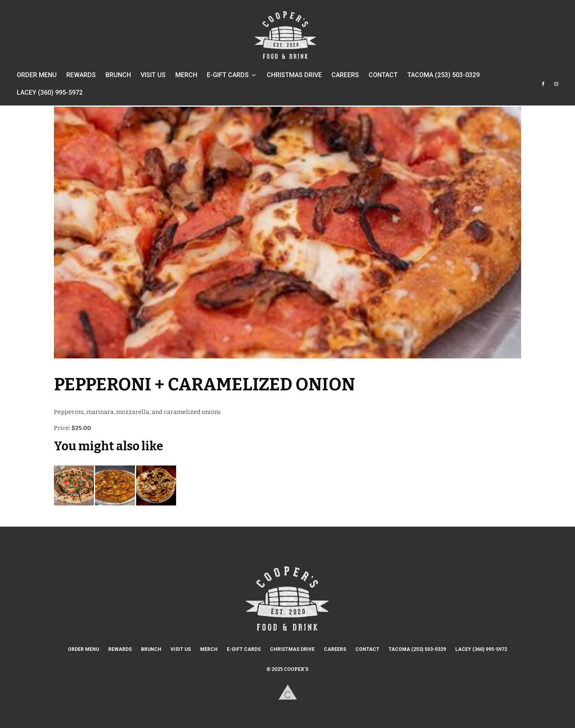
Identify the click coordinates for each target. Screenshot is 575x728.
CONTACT (383, 75)
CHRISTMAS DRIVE (294, 75)
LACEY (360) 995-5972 (50, 92)
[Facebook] (543, 88)
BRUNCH (118, 75)
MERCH (186, 75)
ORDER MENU (37, 75)
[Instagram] (556, 88)
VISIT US (153, 75)
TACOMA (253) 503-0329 (443, 75)
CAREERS (345, 75)
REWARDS (81, 75)
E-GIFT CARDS (228, 75)
